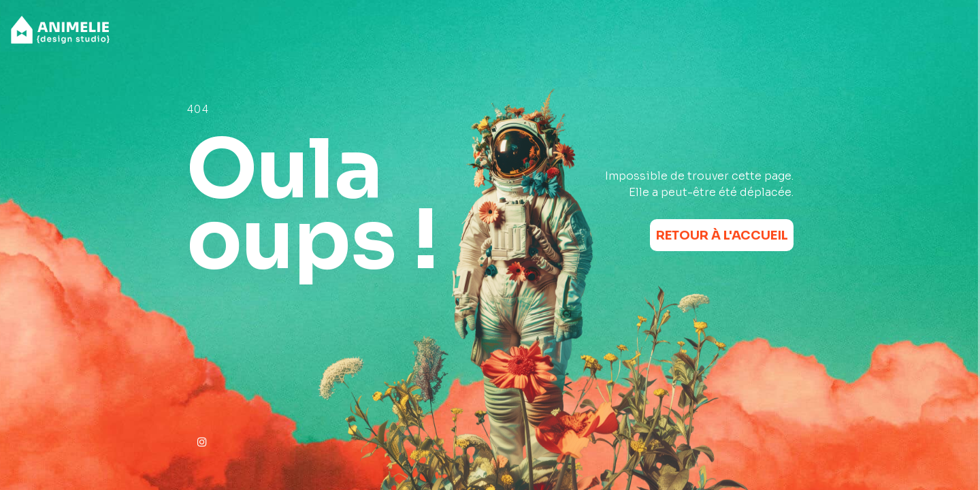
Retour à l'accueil (722, 235)
